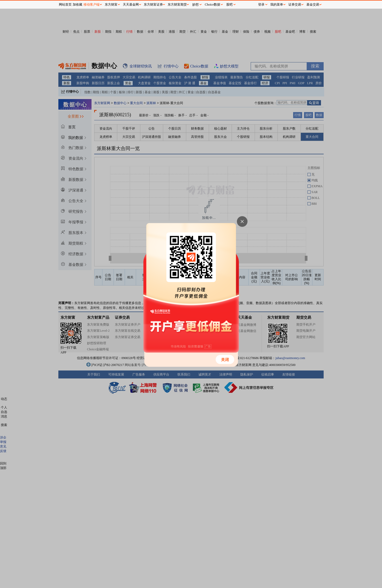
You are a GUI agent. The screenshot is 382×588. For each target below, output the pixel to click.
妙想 (196, 5)
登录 (261, 5)
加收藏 (77, 5)
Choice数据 (212, 5)
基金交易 (313, 5)
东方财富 (111, 5)
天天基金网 (131, 5)
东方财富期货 (177, 5)
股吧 (229, 5)
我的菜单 (277, 5)
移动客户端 (92, 5)
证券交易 (295, 5)
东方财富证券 (153, 5)
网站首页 (65, 5)
